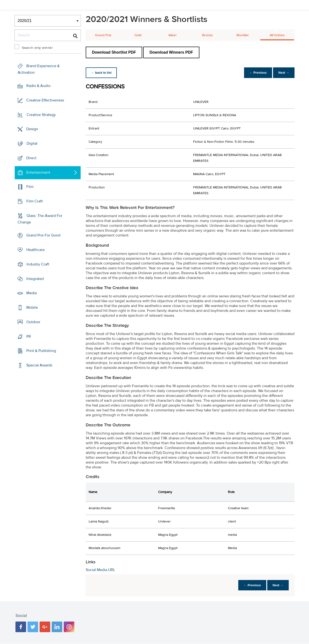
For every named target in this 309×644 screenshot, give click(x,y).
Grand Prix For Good (43, 235)
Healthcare (35, 250)
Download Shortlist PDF (114, 52)
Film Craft (35, 201)
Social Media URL (100, 570)
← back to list (102, 73)
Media (32, 293)
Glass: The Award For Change (40, 219)
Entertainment (38, 172)
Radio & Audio (38, 86)
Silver (173, 35)
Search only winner (37, 48)
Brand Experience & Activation (39, 69)
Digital (32, 143)
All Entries (277, 35)
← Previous (257, 73)
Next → (283, 73)
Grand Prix (103, 35)
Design (32, 129)
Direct (31, 158)
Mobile (32, 308)
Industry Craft (38, 264)
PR (29, 336)
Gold (138, 35)
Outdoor (33, 322)
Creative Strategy (41, 114)
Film (30, 187)
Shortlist (242, 35)
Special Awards (39, 365)
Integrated (35, 279)
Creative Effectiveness (45, 100)
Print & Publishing (41, 351)
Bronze (207, 35)
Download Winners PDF (171, 52)
